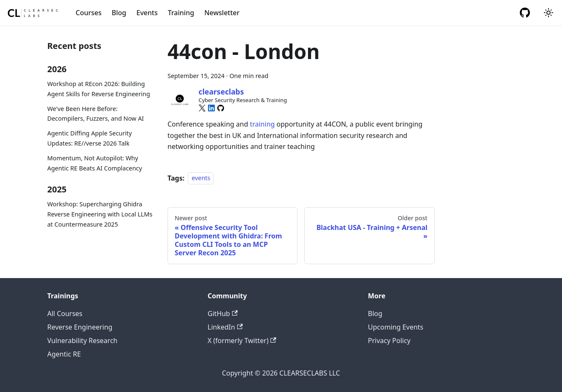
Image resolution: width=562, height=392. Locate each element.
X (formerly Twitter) (242, 341)
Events (147, 13)
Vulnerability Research (82, 341)
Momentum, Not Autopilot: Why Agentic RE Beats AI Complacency (95, 163)
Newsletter (222, 13)
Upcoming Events (396, 327)
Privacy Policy (389, 341)
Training (181, 13)
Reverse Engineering (80, 327)
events (201, 178)
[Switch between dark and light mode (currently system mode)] (548, 13)
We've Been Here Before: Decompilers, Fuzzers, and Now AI (96, 114)
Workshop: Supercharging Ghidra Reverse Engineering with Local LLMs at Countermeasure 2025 (100, 214)
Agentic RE (64, 354)
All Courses (65, 314)
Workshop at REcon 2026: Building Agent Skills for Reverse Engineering (99, 89)
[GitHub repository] (525, 13)
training (262, 124)
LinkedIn (225, 327)
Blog (119, 13)
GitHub (223, 314)
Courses (88, 13)
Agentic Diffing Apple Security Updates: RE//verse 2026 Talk (89, 138)
